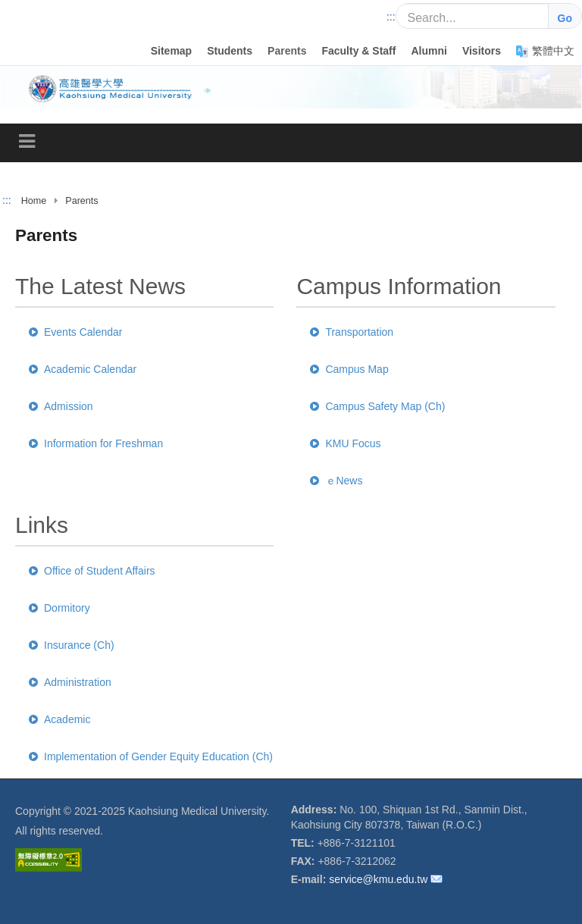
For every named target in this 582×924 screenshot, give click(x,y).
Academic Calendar (83, 369)
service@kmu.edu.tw (378, 879)
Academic (59, 719)
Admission (61, 406)
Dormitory (59, 608)
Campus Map (349, 369)
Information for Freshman (96, 443)
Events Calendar (76, 332)
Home (34, 201)
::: (391, 17)
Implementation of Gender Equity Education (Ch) (151, 756)
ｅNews (336, 481)
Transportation (352, 332)
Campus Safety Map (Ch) (377, 406)
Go (565, 18)
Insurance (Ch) (72, 645)
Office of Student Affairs (92, 571)
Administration (70, 682)
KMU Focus (345, 443)
